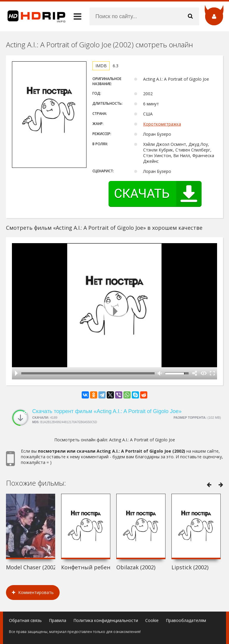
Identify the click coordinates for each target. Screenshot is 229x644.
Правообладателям (186, 620)
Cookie (152, 620)
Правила (58, 620)
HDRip (33, 16)
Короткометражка (162, 124)
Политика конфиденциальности (106, 620)
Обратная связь (25, 620)
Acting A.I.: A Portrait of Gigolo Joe (142, 440)
